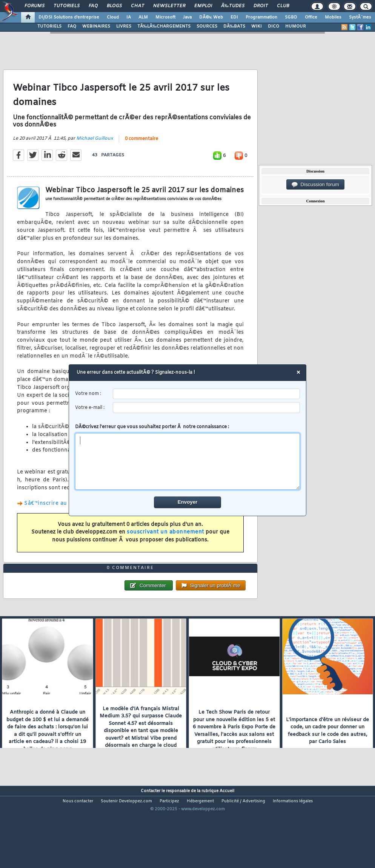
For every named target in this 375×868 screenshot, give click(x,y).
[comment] (188, 461)
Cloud (113, 17)
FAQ (93, 6)
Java (187, 17)
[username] (207, 394)
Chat (138, 6)
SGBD (291, 17)
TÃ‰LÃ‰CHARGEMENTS (164, 26)
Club (283, 6)
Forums (35, 6)
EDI (234, 17)
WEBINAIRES (96, 26)
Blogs (114, 6)
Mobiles (333, 17)
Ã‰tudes (233, 6)
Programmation (261, 17)
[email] (207, 408)
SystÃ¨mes (360, 17)
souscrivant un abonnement (165, 544)
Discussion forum (315, 185)
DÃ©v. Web (211, 17)
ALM (143, 17)
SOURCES (207, 26)
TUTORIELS (49, 26)
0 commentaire (141, 151)
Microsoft (165, 17)
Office (311, 17)
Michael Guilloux (95, 150)
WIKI (257, 26)
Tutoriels (67, 6)
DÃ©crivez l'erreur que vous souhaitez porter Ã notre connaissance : (188, 457)
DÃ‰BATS (234, 26)
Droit (261, 6)
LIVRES (124, 26)
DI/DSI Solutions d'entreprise (69, 17)
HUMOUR (296, 26)
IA (129, 17)
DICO (274, 26)
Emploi (203, 6)
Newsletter (169, 6)
